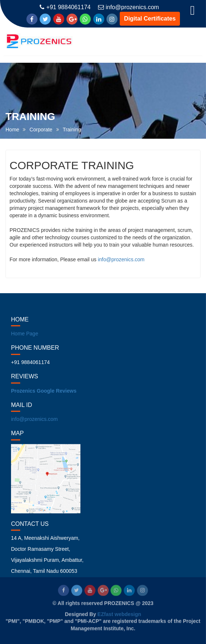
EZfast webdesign (119, 614)
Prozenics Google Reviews (44, 395)
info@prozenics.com (129, 7)
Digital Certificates (150, 19)
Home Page (25, 338)
